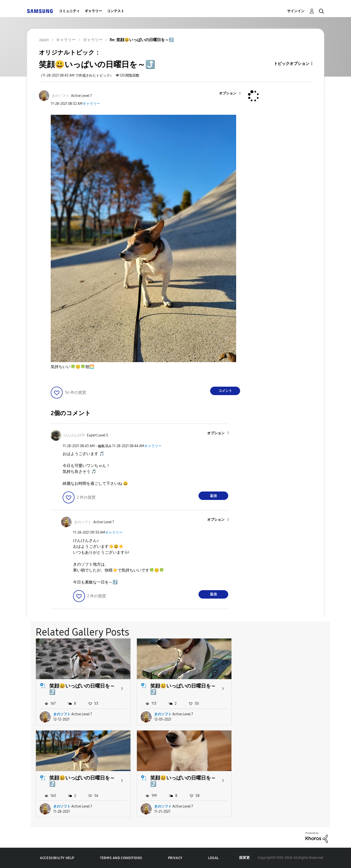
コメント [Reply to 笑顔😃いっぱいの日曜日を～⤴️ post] (225, 391)
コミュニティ (69, 11)
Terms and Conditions (121, 858)
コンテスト (116, 11)
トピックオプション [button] (292, 64)
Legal (213, 858)
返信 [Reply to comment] (213, 496)
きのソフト (62, 714)
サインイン (296, 11)
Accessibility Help (57, 858)
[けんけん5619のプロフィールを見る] (74, 435)
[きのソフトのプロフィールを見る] (60, 96)
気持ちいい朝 (73, 367)
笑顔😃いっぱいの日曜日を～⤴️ (82, 689)
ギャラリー (93, 11)
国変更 (245, 858)
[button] (232, 94)
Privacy (175, 858)
